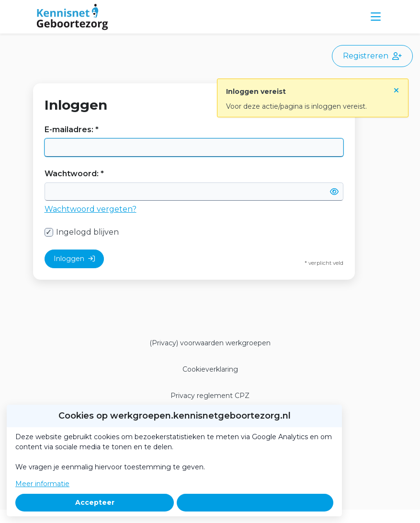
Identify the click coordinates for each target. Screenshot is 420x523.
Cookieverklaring (210, 369)
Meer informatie (42, 484)
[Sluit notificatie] (396, 89)
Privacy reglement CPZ (210, 396)
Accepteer (95, 502)
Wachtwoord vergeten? (91, 209)
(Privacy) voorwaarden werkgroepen (210, 343)
